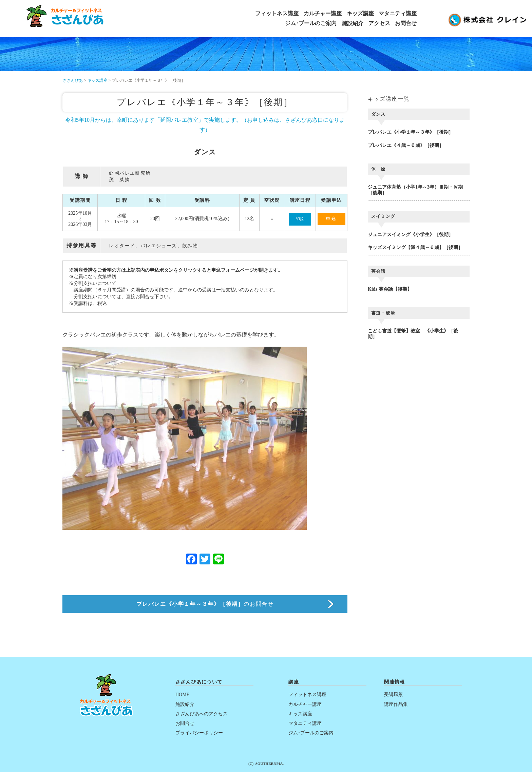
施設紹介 (353, 23)
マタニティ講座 (398, 14)
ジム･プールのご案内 (311, 23)
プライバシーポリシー (199, 733)
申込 (331, 219)
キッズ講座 (360, 14)
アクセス (379, 23)
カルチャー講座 (323, 14)
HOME (182, 694)
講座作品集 (396, 704)
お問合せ (406, 23)
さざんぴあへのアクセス (202, 714)
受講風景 (394, 694)
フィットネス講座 (277, 14)
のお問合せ (205, 604)
